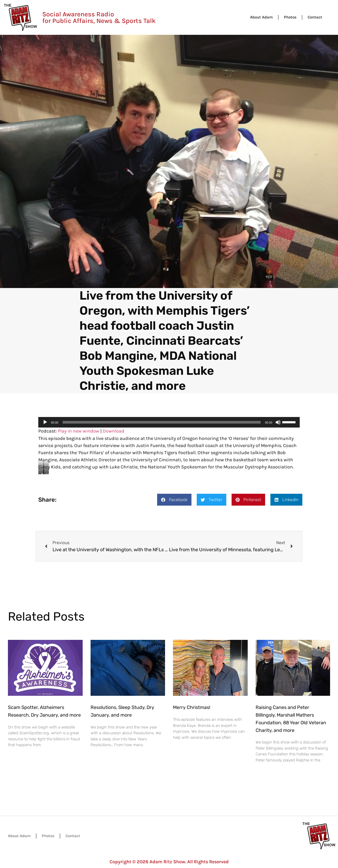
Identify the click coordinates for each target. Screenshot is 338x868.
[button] (174, 500)
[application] (169, 422)
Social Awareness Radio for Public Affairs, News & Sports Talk (99, 17)
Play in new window (79, 431)
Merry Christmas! (192, 707)
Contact (315, 17)
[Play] (45, 422)
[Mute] (278, 422)
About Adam (261, 17)
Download (114, 431)
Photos (290, 17)
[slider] (162, 422)
